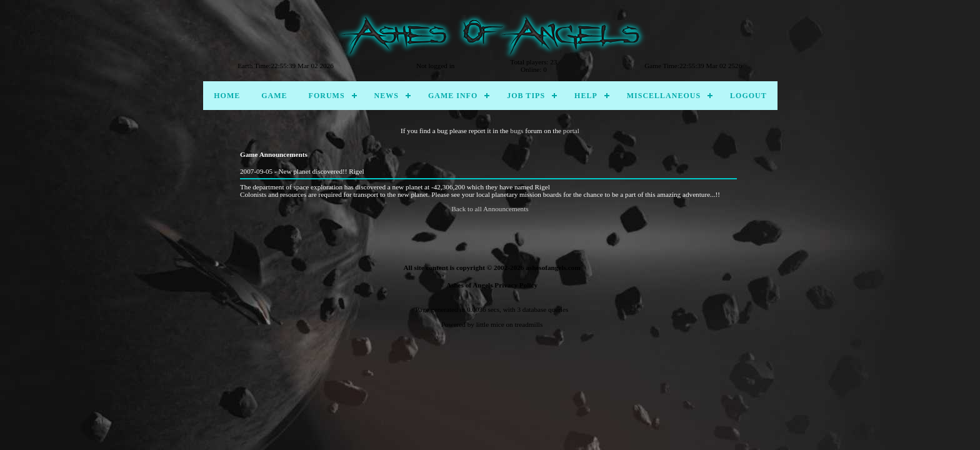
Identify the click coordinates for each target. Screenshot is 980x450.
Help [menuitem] (586, 96)
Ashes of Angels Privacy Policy (492, 285)
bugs (517, 131)
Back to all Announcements (490, 209)
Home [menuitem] (227, 96)
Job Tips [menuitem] (526, 96)
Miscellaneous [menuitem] (664, 96)
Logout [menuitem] (748, 96)
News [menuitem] (387, 96)
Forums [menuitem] (327, 96)
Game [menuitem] (274, 96)
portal (571, 131)
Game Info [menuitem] (453, 96)
